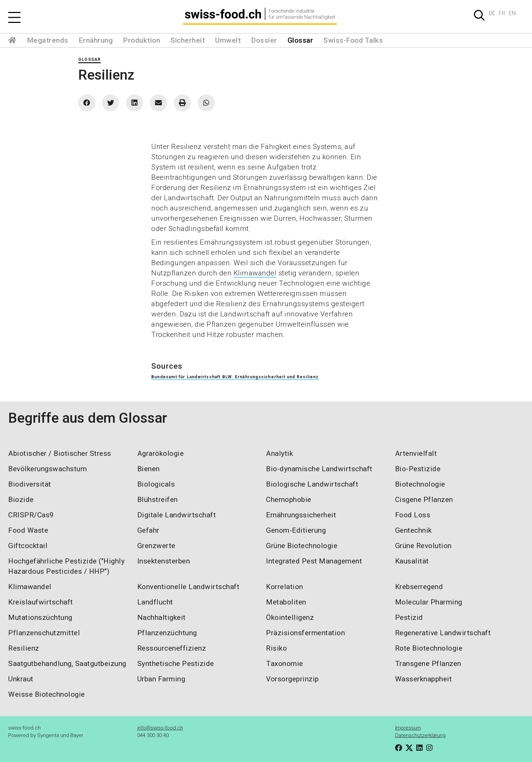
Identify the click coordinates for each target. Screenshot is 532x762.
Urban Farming (161, 679)
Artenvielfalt (416, 453)
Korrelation (285, 587)
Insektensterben (164, 561)
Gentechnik (414, 530)
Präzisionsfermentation (305, 633)
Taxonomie (285, 664)
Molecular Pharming (429, 602)
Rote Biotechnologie (429, 648)
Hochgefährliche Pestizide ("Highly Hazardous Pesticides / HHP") (66, 566)
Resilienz (24, 648)
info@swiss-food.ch (160, 728)
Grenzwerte (156, 546)
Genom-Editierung (296, 530)
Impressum (408, 728)
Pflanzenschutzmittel (44, 633)
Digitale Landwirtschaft (177, 515)
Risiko (276, 648)
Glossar (300, 40)
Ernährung (96, 40)
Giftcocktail (28, 546)
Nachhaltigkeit (162, 617)
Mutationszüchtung (40, 617)
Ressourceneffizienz (172, 648)
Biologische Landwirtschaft (312, 484)
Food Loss (413, 515)
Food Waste (28, 530)
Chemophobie (289, 500)
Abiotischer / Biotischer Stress (60, 453)
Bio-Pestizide (418, 469)
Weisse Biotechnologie (47, 694)
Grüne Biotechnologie (302, 546)
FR (502, 13)
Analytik (279, 453)
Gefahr (148, 530)
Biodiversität (30, 484)
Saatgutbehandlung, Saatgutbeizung (67, 664)
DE (492, 13)
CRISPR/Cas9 (31, 515)
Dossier (264, 40)
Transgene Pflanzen (428, 664)
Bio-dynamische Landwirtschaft (319, 469)
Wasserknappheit (424, 679)
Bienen (149, 469)
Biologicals (156, 484)
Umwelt (228, 40)
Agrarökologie (161, 453)
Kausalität (412, 561)
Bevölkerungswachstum (47, 469)
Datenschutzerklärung (420, 735)
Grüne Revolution (423, 546)
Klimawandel (255, 273)
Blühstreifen (158, 500)
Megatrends (48, 40)
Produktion (142, 40)
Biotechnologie (420, 484)
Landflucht (155, 602)
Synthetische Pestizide (176, 664)
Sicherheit (188, 40)
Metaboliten (286, 602)
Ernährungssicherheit (301, 515)
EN (512, 13)
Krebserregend (419, 587)
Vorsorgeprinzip (292, 679)
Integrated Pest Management (314, 561)
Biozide (21, 500)
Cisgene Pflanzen (424, 500)
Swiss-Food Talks (353, 40)
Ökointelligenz (290, 617)
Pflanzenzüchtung (167, 633)
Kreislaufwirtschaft (41, 602)
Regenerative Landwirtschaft (443, 633)
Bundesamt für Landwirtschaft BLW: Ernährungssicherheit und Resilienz (235, 377)
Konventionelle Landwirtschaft (188, 587)
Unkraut (21, 679)
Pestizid (409, 617)
